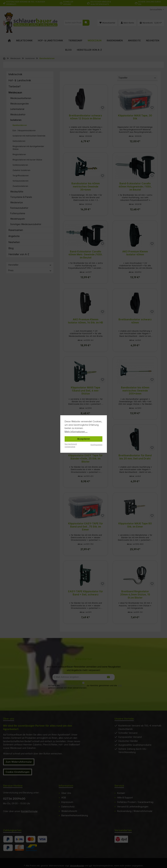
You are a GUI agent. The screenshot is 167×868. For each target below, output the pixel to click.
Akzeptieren (84, 439)
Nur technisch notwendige (71, 445)
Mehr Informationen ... (76, 432)
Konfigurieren (96, 445)
